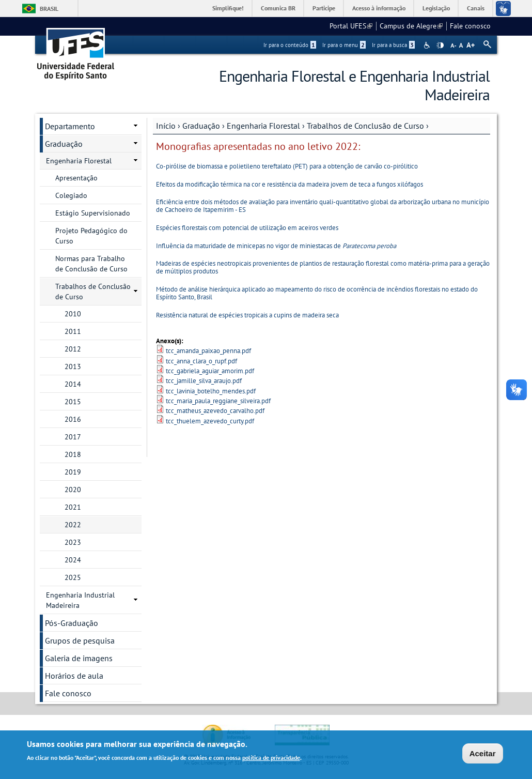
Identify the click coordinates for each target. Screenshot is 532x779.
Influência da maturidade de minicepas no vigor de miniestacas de (276, 246)
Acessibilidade (428, 45)
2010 (73, 314)
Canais (476, 8)
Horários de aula (74, 676)
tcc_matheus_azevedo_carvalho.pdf (215, 411)
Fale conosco (470, 26)
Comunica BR (278, 8)
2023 (73, 542)
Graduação (201, 126)
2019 (73, 472)
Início (166, 126)
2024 (73, 560)
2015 (73, 402)
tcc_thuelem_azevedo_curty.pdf (210, 421)
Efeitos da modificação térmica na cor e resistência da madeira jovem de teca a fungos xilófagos (290, 184)
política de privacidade (271, 759)
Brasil (49, 9)
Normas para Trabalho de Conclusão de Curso (91, 264)
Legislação (436, 8)
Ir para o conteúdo (290, 45)
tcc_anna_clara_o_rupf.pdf (201, 361)
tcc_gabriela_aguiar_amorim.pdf (210, 371)
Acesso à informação (379, 8)
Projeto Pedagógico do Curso (91, 236)
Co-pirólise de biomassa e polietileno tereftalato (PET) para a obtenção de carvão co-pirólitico (287, 166)
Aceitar (483, 754)
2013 (73, 366)
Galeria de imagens (79, 658)
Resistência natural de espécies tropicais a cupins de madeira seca (247, 315)
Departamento (70, 126)
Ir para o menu (344, 45)
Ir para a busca (393, 45)
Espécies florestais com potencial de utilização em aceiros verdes (247, 228)
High (440, 45)
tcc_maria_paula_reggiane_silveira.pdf (218, 401)
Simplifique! (228, 8)
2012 (73, 349)
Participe (324, 8)
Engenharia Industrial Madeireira (80, 600)
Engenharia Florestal (263, 126)
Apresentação (76, 178)
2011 (73, 331)
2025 (73, 577)
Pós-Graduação (72, 623)
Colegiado (71, 195)
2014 (73, 384)
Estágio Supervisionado (93, 213)
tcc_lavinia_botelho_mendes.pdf (211, 391)
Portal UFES (351, 26)
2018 (73, 454)
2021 (73, 507)
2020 (73, 490)
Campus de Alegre (411, 26)
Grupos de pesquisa (80, 640)
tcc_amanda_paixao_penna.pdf (208, 351)
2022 (73, 525)
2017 (73, 437)
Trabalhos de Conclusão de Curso (365, 126)
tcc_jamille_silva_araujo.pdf (204, 381)
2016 (73, 419)
